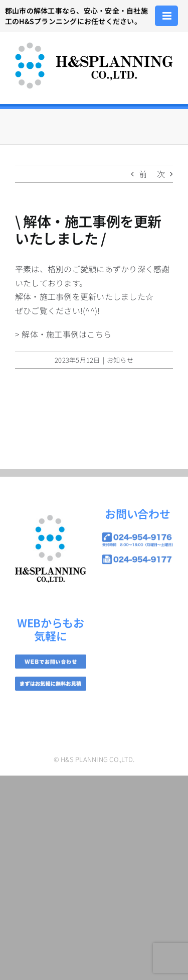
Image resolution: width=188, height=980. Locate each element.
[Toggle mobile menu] (168, 16)
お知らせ (120, 360)
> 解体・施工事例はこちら (63, 334)
